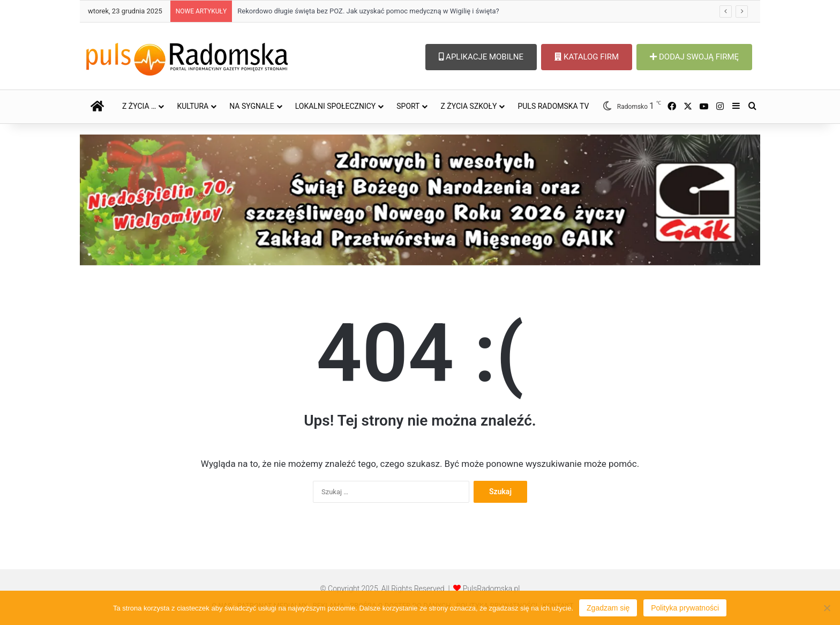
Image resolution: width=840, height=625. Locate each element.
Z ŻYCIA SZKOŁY (468, 106)
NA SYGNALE (252, 106)
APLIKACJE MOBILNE (481, 57)
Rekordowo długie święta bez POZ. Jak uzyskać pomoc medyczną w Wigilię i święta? (368, 11)
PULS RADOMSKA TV (553, 106)
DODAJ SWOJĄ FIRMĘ (694, 57)
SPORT (408, 106)
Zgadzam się (608, 608)
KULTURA (193, 106)
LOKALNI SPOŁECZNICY (336, 106)
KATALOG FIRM (587, 57)
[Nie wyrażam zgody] (827, 608)
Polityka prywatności (685, 608)
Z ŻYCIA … (139, 106)
